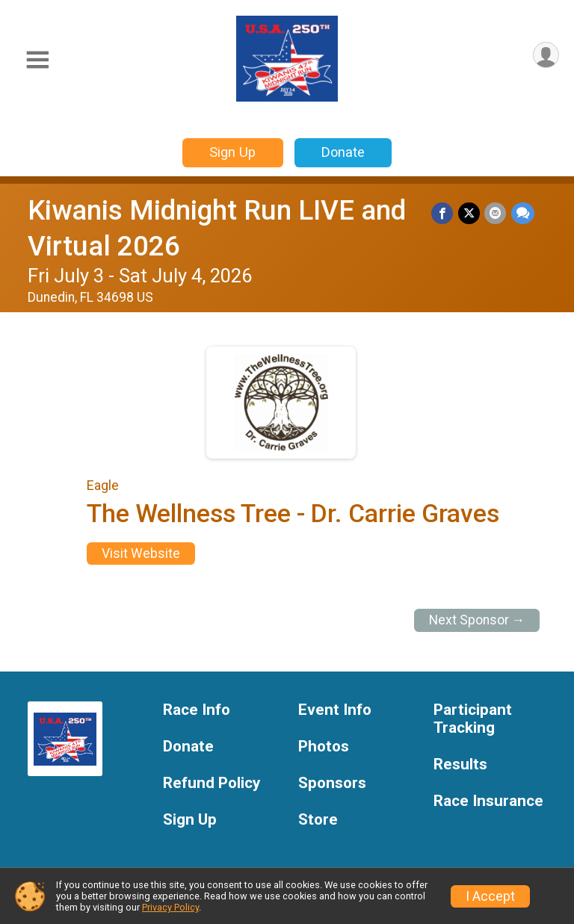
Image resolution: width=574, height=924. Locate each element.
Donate (343, 152)
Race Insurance (488, 801)
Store (318, 820)
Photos (324, 747)
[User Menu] (545, 56)
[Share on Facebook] (444, 213)
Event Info (335, 710)
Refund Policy (212, 783)
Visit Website (141, 554)
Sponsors (332, 783)
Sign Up (232, 152)
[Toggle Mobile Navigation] (37, 60)
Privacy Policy (170, 907)
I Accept (490, 896)
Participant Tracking (473, 719)
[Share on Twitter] (470, 213)
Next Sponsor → (477, 620)
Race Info (197, 710)
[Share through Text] (523, 213)
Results (460, 765)
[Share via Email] (496, 213)
